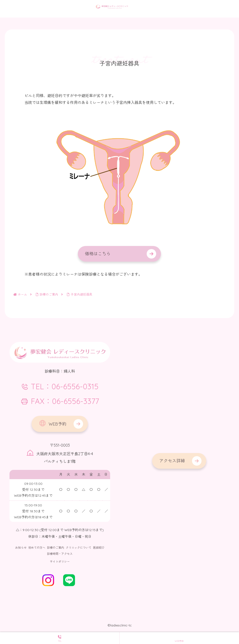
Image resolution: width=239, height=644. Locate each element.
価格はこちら (98, 254)
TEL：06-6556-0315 (60, 386)
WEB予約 (53, 423)
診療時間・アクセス (60, 554)
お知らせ (21, 548)
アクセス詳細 (172, 461)
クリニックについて (79, 548)
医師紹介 (99, 548)
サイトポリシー (60, 562)
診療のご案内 (56, 548)
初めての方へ (37, 548)
